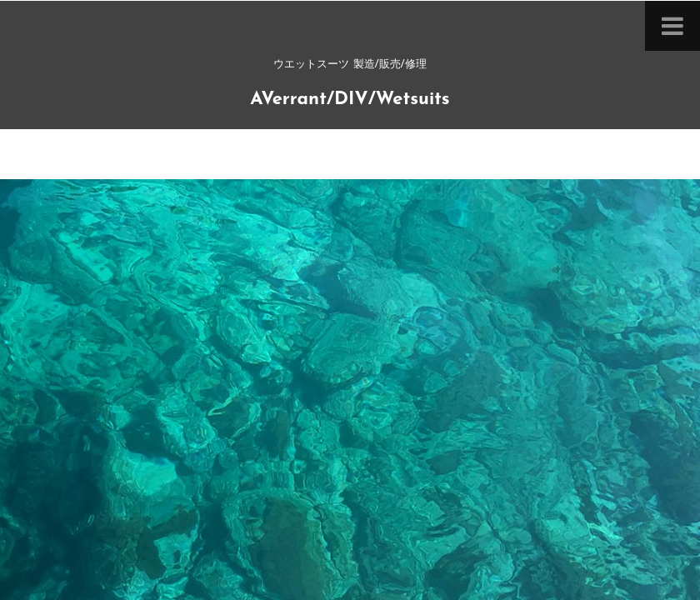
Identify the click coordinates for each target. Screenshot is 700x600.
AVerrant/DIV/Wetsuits (350, 100)
